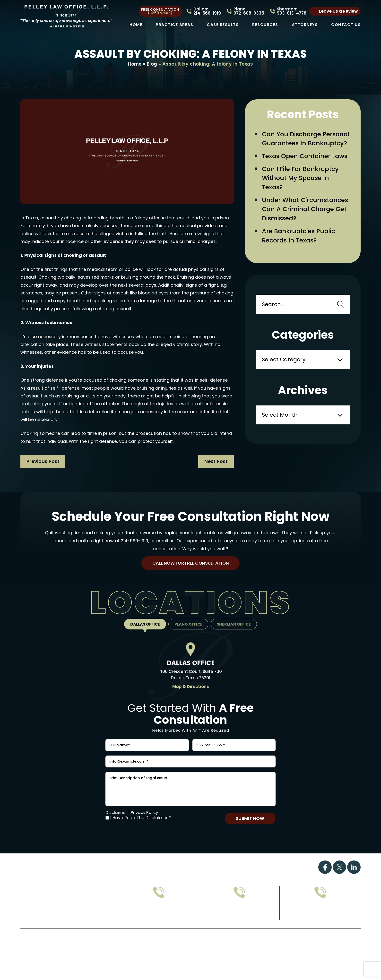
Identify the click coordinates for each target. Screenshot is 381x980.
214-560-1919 (134, 541)
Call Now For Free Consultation (190, 564)
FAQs (183, 877)
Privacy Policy (146, 821)
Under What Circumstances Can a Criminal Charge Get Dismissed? (306, 221)
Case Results (223, 25)
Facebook (325, 877)
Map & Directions (190, 688)
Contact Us (346, 25)
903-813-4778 (239, 923)
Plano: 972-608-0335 (249, 11)
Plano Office (188, 626)
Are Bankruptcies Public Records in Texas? (300, 249)
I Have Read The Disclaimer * (141, 827)
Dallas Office (144, 626)
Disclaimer (117, 821)
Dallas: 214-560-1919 (207, 11)
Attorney (222, 877)
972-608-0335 (159, 923)
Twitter (339, 877)
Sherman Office (235, 626)
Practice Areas (174, 25)
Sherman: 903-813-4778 (292, 11)
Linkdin (354, 877)
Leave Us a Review (338, 11)
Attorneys (305, 25)
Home (136, 25)
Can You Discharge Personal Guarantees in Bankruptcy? (299, 144)
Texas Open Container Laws (306, 167)
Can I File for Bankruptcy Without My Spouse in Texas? (302, 189)
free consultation (160, 11)
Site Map (187, 954)
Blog (152, 64)
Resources (265, 25)
